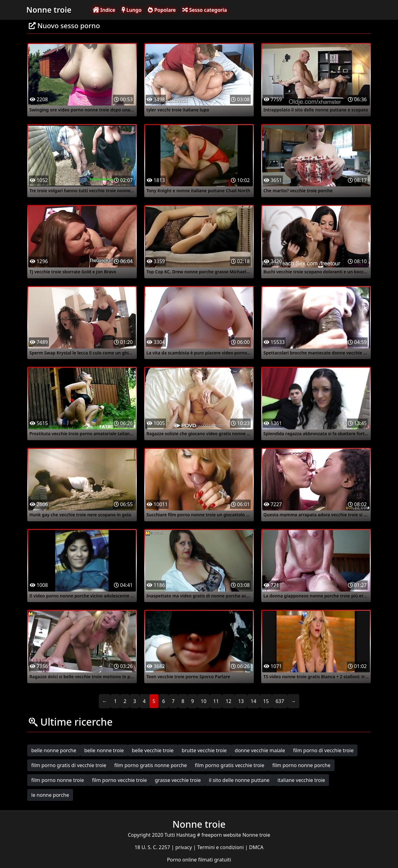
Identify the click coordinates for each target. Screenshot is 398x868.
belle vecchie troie (153, 750)
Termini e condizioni (221, 847)
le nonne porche (50, 795)
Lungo (132, 10)
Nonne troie (49, 10)
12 (228, 701)
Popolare (162, 10)
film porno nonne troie (58, 780)
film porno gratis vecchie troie (230, 765)
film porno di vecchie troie (323, 750)
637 (280, 701)
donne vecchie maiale (260, 750)
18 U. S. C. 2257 (153, 847)
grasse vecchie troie (178, 780)
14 (253, 701)
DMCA (256, 847)
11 (216, 701)
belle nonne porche (54, 750)
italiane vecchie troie (301, 780)
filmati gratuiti (215, 860)
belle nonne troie (104, 750)
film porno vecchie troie (119, 780)
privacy (184, 847)
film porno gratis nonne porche (151, 765)
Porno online (182, 860)
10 (204, 701)
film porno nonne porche (301, 765)
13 (241, 701)
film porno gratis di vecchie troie (69, 765)
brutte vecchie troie (204, 750)
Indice (104, 10)
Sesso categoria (205, 10)
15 (266, 701)
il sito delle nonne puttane (239, 780)
